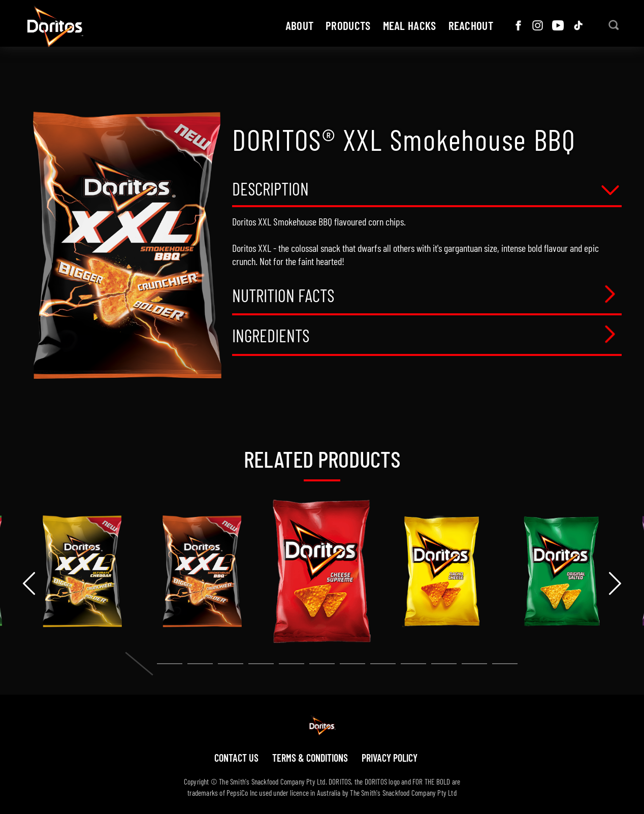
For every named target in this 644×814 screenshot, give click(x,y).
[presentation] (29, 583)
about (300, 25)
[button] (139, 664)
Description (270, 190)
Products (348, 25)
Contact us (236, 758)
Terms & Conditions (310, 758)
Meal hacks (410, 25)
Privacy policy (390, 758)
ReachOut (471, 25)
